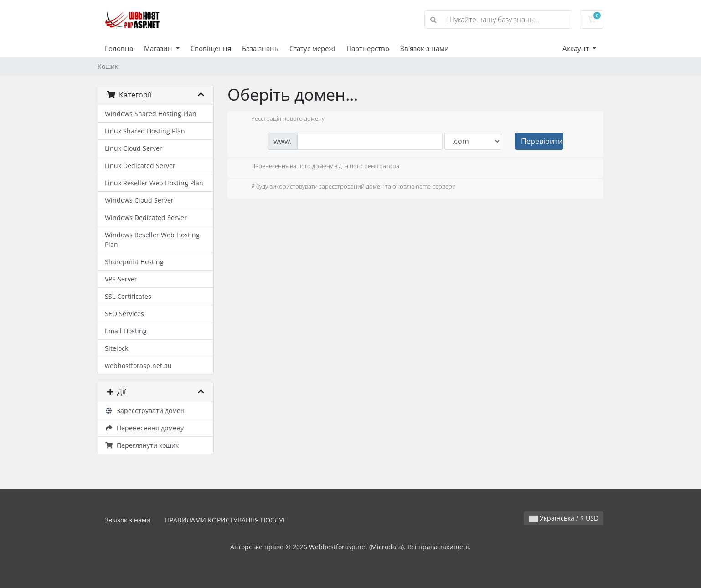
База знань (260, 48)
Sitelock (116, 348)
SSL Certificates (128, 296)
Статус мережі (312, 48)
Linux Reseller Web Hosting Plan (154, 183)
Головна (119, 48)
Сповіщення (211, 48)
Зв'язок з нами (425, 48)
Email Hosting (126, 331)
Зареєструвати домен (145, 411)
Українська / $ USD (564, 518)
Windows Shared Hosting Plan (151, 114)
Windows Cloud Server (139, 200)
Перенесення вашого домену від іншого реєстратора (318, 167)
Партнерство (368, 48)
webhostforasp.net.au (138, 366)
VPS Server (121, 279)
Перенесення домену (144, 428)
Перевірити (542, 141)
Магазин (159, 48)
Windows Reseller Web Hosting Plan (152, 240)
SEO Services (124, 314)
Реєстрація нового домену (281, 119)
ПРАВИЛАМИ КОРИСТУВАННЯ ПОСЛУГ (226, 520)
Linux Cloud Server (134, 148)
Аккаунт (577, 48)
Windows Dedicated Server (146, 217)
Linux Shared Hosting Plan (145, 131)
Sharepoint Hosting (134, 262)
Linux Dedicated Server (140, 166)
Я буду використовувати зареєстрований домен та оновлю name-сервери (346, 187)
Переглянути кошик (142, 445)
